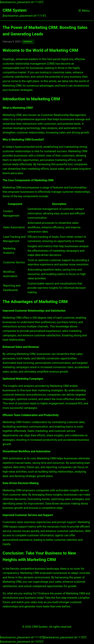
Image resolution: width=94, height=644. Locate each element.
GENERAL (28, 42)
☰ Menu (84, 11)
